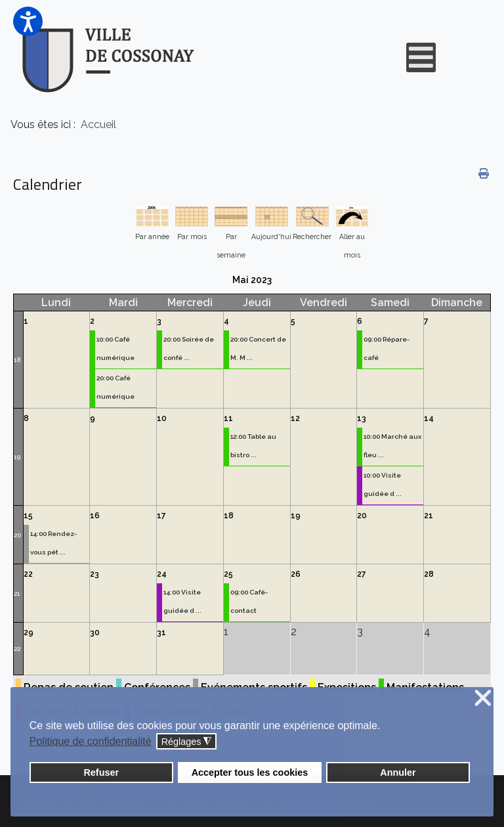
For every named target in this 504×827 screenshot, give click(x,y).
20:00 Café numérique (115, 387)
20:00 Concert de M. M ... (258, 348)
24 (162, 574)
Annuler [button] (398, 772)
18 (17, 360)
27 (362, 574)
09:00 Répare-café (387, 348)
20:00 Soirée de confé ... (189, 348)
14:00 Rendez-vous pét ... (53, 543)
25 (228, 574)
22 (28, 574)
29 (29, 633)
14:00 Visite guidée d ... (182, 601)
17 (161, 516)
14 (429, 418)
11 (228, 418)
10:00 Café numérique (115, 348)
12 (295, 418)
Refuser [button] (101, 772)
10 (162, 418)
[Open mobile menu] (421, 57)
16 (95, 516)
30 (95, 633)
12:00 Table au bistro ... (253, 446)
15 (28, 516)
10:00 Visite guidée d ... (383, 484)
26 (296, 574)
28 (429, 574)
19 (17, 457)
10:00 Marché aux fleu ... (392, 446)
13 (362, 418)
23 (94, 574)
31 (161, 633)
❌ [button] (483, 699)
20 (17, 535)
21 (429, 516)
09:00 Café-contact (249, 601)
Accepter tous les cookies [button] (250, 772)
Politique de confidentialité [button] (91, 741)
